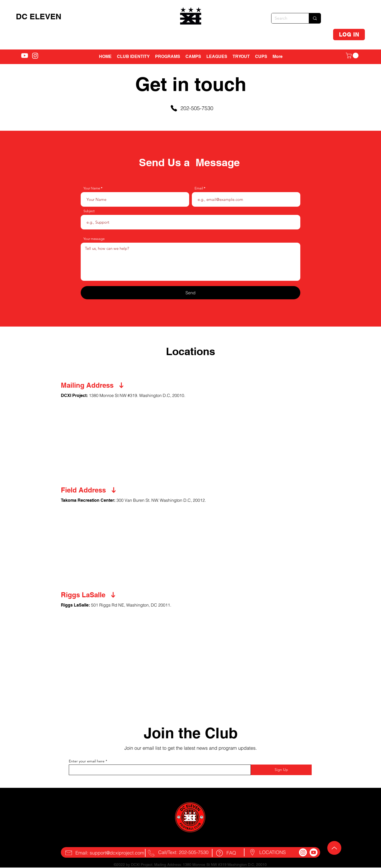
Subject (89, 211)
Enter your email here (87, 761)
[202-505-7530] (192, 108)
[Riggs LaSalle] (106, 595)
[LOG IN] (349, 35)
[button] (193, 57)
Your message (94, 239)
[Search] (286, 18)
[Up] (334, 848)
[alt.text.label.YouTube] (25, 56)
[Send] (190, 293)
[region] (191, 18)
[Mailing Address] (106, 385)
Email (199, 188)
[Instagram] (303, 852)
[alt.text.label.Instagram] (35, 56)
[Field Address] (106, 490)
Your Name (92, 188)
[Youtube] (314, 852)
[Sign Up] (281, 770)
